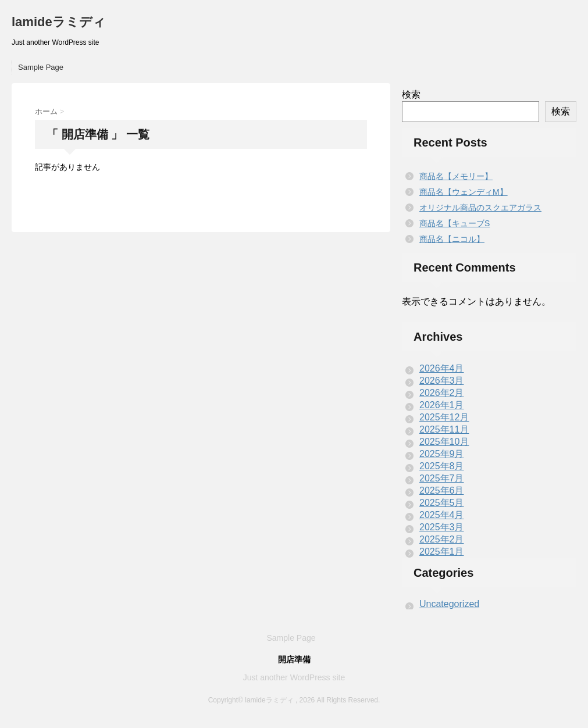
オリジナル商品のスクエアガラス (480, 208)
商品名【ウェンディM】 (464, 192)
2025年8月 (442, 466)
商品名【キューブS (455, 223)
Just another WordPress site (294, 677)
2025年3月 (442, 527)
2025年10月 (444, 442)
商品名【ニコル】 (452, 239)
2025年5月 (442, 503)
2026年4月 (442, 368)
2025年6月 (442, 490)
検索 (411, 94)
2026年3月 (442, 381)
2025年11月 (444, 429)
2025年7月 (442, 478)
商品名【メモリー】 (456, 176)
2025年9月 (442, 454)
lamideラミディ (59, 22)
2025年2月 (442, 539)
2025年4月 (442, 515)
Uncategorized (449, 604)
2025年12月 (444, 417)
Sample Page (41, 67)
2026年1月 (442, 405)
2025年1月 (442, 552)
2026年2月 (442, 393)
